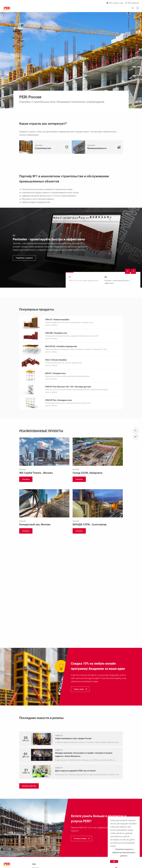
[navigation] (71, 248)
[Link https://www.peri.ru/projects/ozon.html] (98, 457)
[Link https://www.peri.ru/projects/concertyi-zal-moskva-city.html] (44, 508)
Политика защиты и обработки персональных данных (124, 852)
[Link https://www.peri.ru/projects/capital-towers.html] (44, 457)
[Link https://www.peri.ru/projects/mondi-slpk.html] (98, 508)
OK (114, 861)
